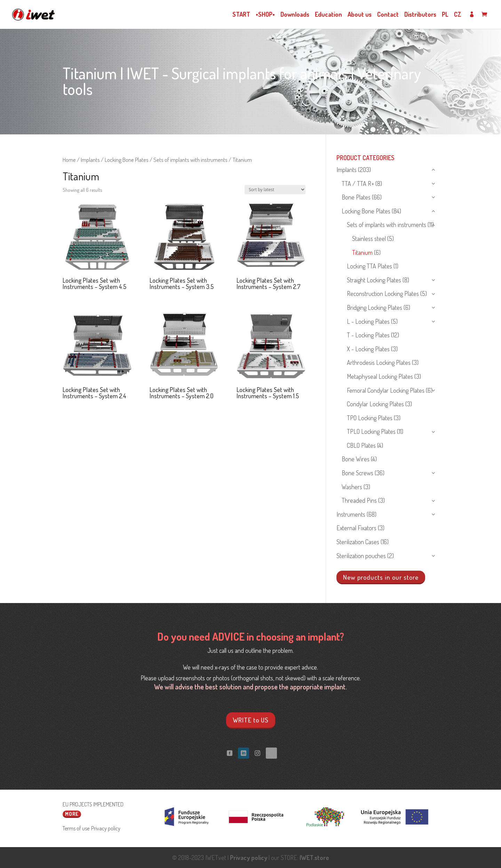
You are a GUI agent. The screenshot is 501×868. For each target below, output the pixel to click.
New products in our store (381, 577)
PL (445, 15)
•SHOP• (265, 15)
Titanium (362, 252)
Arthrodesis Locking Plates (379, 362)
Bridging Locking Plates (375, 307)
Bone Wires (356, 459)
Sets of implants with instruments (190, 160)
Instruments (351, 514)
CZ (458, 15)
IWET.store (314, 858)
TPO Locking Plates (370, 418)
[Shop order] (275, 190)
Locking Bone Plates (127, 160)
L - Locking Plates (368, 321)
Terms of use (76, 828)
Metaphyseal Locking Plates (380, 376)
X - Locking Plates (368, 349)
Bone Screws (357, 473)
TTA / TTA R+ (358, 183)
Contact (388, 15)
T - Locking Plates (368, 335)
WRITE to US (251, 720)
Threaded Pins (359, 500)
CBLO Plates (361, 445)
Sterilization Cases (358, 542)
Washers (352, 487)
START (241, 15)
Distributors (420, 15)
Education (328, 15)
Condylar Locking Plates (375, 404)
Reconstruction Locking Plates (383, 294)
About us (360, 15)
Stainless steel (369, 238)
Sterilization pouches (361, 556)
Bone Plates (356, 197)
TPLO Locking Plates (371, 431)
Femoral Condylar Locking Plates (386, 390)
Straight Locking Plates (374, 280)
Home (69, 160)
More (72, 814)
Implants (90, 160)
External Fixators (356, 528)
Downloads (295, 15)
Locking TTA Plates (369, 266)
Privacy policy (106, 828)
